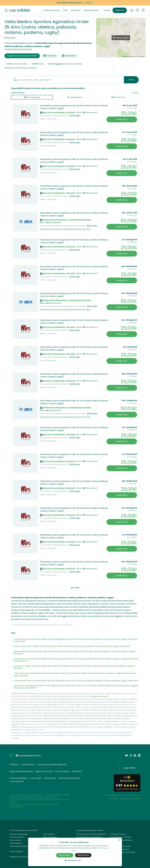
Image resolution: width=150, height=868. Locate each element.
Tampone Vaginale (17, 837)
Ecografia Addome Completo (120, 837)
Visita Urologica (15, 840)
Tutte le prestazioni (19, 778)
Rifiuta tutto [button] (83, 855)
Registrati (120, 10)
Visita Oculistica (49, 834)
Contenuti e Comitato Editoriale (52, 765)
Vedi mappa (75, 116)
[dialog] (75, 852)
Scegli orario (122, 119)
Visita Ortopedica (16, 843)
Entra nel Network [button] (92, 10)
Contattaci (77, 771)
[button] (143, 10)
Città (65, 10)
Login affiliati (129, 768)
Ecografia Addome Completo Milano (90, 837)
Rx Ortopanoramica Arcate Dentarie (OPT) (91, 834)
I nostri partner (17, 781)
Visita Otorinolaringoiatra (19, 834)
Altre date (75, 588)
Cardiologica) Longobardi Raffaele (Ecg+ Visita (70, 229)
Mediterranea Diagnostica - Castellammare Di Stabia (67, 220)
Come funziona (28, 765)
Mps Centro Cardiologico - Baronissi (59, 112)
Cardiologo (45, 229)
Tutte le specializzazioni (69, 778)
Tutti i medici (36, 778)
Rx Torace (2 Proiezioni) (118, 834)
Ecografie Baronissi (99, 696)
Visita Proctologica (16, 851)
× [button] (119, 840)
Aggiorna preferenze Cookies (130, 799)
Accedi (107, 10)
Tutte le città (50, 778)
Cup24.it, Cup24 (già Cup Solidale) (122, 852)
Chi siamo (14, 765)
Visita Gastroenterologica (19, 846)
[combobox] (67, 80)
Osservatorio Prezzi (52, 10)
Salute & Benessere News (21, 771)
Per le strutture (62, 771)
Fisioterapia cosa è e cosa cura (21, 857)
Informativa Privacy (133, 795)
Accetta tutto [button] (65, 855)
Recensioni (76, 10)
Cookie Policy (113, 799)
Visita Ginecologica (50, 837)
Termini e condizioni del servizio (113, 795)
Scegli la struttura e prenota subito (22, 56)
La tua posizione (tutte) (29, 756)
